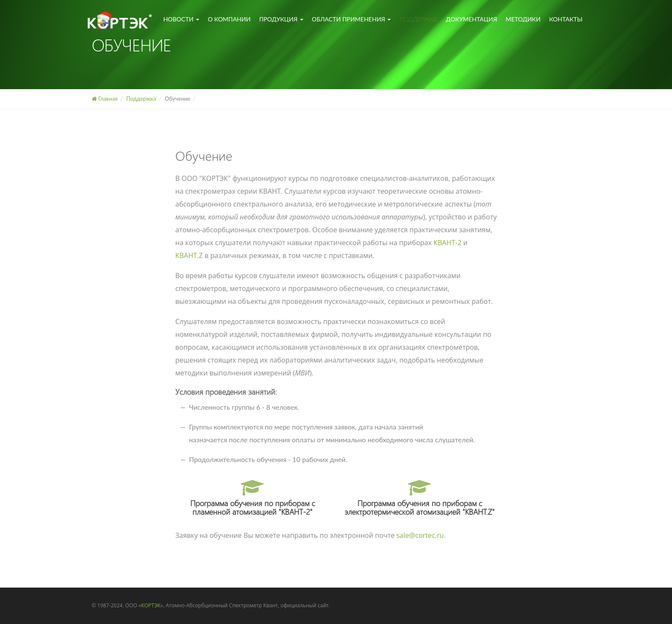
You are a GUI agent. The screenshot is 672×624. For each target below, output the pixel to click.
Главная (105, 99)
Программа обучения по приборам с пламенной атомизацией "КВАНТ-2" (253, 499)
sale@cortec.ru (420, 535)
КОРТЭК (151, 605)
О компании (229, 19)
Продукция (281, 19)
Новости (181, 19)
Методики (523, 19)
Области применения (352, 19)
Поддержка (418, 19)
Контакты (566, 19)
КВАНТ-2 (448, 243)
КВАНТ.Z (189, 255)
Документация (471, 19)
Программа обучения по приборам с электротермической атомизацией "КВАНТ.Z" (420, 499)
